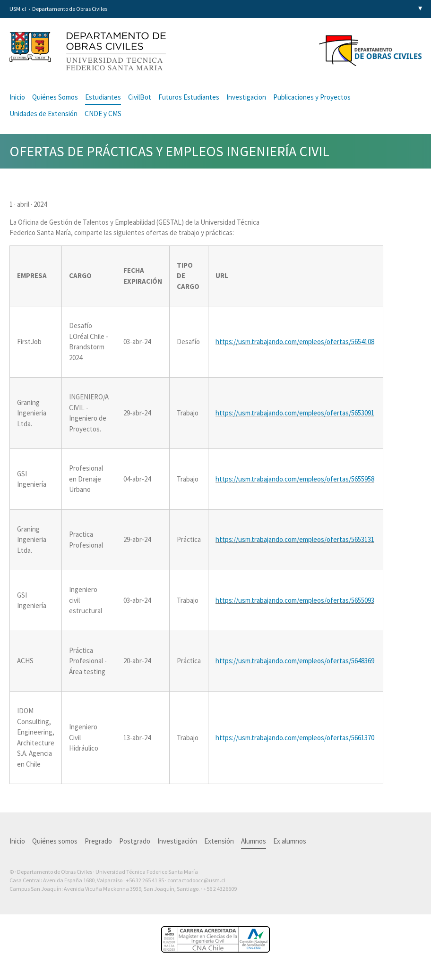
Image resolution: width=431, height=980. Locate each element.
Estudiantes (103, 97)
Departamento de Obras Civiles (70, 9)
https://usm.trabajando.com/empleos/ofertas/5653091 (295, 413)
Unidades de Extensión (43, 114)
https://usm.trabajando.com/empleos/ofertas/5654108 (295, 342)
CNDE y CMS (103, 114)
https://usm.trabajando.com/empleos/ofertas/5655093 (295, 600)
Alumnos (254, 841)
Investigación (177, 841)
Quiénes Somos (55, 97)
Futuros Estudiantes (189, 97)
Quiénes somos (55, 841)
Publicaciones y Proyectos (312, 97)
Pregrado (98, 841)
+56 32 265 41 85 (145, 880)
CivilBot (140, 97)
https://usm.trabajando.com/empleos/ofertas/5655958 (295, 479)
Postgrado (135, 841)
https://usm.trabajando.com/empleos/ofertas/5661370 (296, 738)
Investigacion (246, 97)
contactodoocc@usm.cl (196, 880)
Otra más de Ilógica (394, 904)
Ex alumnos (290, 841)
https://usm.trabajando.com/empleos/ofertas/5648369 (295, 661)
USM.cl (18, 9)
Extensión (219, 841)
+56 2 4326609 (220, 889)
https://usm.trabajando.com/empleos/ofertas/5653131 (295, 539)
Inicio (17, 97)
